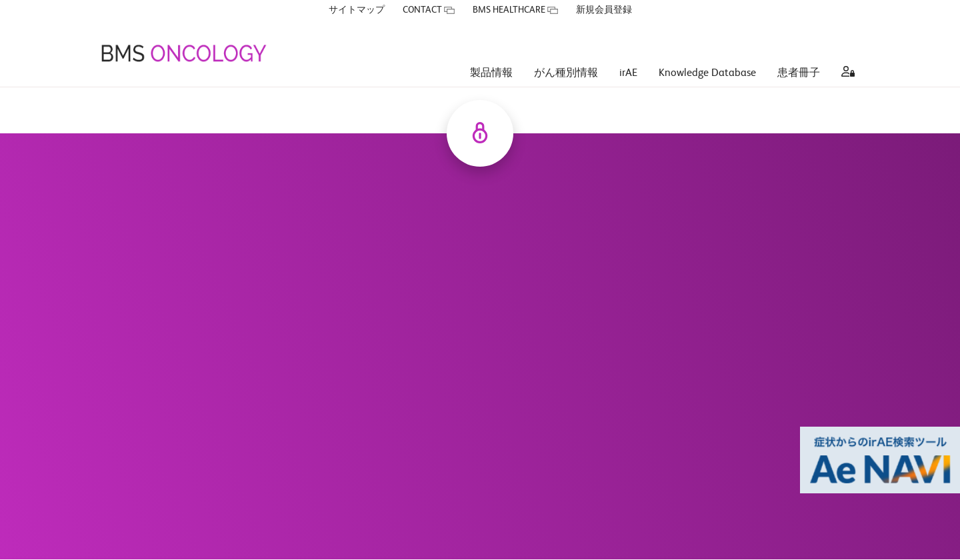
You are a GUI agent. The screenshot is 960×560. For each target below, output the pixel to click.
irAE (628, 53)
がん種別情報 (566, 53)
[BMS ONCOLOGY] (183, 33)
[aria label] (845, 54)
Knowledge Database (707, 53)
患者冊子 (799, 53)
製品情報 (491, 53)
